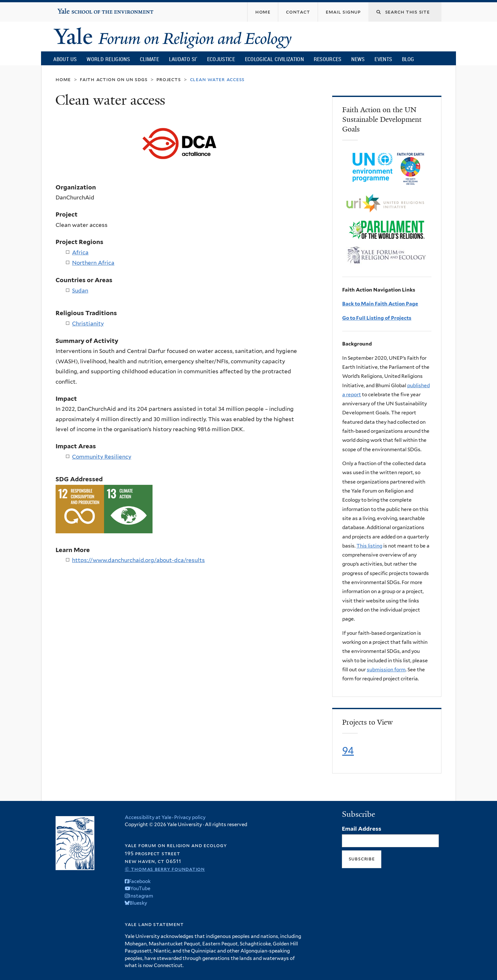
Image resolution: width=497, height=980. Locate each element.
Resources (328, 59)
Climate (149, 59)
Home (63, 79)
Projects (169, 79)
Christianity (88, 324)
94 (348, 751)
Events (383, 59)
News (358, 59)
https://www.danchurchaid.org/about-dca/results (138, 560)
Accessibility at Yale (148, 817)
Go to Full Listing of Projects (377, 318)
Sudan (80, 291)
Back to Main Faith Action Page (380, 304)
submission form (386, 670)
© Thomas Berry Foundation (165, 869)
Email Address (362, 829)
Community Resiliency (102, 457)
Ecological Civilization (275, 59)
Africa (80, 252)
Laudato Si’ (183, 59)
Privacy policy (190, 817)
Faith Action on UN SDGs (114, 79)
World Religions (108, 59)
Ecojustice (221, 59)
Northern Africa (93, 263)
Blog (408, 59)
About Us (65, 59)
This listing (369, 546)
